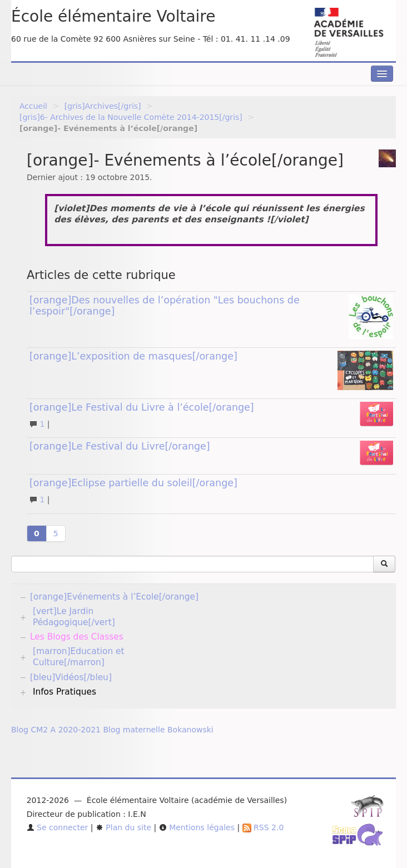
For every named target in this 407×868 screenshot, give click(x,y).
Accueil (33, 106)
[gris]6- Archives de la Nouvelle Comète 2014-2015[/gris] (131, 117)
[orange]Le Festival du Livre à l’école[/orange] (142, 407)
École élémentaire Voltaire (113, 16)
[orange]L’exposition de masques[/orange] (133, 356)
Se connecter (58, 827)
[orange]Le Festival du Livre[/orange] (120, 446)
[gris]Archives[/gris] (103, 106)
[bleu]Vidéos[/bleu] (71, 677)
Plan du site (123, 827)
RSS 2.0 (263, 827)
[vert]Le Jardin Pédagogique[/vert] (74, 617)
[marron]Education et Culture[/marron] (79, 657)
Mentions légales (197, 827)
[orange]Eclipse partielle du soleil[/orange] (133, 483)
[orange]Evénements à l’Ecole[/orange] (114, 597)
